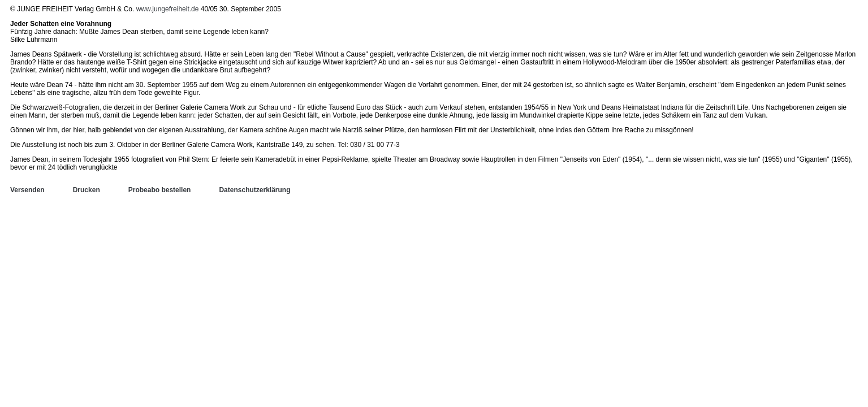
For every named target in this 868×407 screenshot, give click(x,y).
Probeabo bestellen (160, 190)
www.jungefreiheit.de (168, 9)
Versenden (27, 190)
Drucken (87, 190)
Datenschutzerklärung (254, 190)
